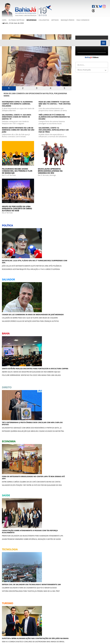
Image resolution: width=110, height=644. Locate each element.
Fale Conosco (83, 16)
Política (33, 603)
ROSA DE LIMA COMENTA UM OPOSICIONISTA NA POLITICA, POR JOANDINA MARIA (35, 91)
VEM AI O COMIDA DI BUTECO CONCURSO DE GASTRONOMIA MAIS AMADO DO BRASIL (35, 369)
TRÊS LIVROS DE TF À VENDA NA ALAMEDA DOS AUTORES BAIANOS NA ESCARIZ (54, 113)
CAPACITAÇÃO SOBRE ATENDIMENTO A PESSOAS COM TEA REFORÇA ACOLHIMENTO (60, 306)
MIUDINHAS (9, 506)
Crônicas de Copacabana (94, 616)
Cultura (51, 615)
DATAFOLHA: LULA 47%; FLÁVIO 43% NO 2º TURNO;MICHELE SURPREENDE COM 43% (12, 203)
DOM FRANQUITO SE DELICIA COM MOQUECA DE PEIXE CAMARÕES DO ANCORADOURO (96, 514)
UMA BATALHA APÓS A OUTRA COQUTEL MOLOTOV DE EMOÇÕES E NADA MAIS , (96, 533)
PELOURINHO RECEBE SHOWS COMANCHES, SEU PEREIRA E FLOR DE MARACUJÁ (11, 159)
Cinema (69, 618)
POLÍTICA (45, 506)
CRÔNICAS (9, 527)
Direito (32, 612)
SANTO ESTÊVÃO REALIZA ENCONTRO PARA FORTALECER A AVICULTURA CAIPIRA (60, 203)
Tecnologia (53, 603)
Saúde (32, 618)
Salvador (34, 606)
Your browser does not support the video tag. (92, 42)
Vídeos (92, 53)
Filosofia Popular (97, 612)
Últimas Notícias (16, 16)
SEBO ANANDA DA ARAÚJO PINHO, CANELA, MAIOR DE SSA (59, 554)
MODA (81, 568)
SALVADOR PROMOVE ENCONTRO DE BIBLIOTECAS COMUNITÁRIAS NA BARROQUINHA (23, 514)
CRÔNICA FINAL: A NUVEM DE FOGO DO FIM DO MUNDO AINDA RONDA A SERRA (95, 555)
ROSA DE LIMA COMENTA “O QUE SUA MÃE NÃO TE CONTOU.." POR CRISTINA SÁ (54, 100)
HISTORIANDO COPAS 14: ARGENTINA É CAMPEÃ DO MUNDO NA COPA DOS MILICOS (60, 427)
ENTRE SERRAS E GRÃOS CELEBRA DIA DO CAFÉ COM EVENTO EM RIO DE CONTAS (61, 263)
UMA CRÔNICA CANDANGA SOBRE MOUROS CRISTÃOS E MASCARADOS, (60, 575)
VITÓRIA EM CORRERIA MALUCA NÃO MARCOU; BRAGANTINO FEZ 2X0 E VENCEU (58, 534)
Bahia (32, 609)
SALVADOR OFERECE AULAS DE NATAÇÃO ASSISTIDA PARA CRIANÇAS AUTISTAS (36, 219)
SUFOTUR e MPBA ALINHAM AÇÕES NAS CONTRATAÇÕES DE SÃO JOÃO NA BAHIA (36, 359)
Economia (34, 615)
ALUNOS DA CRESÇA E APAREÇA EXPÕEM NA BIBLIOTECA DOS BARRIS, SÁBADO (11, 471)
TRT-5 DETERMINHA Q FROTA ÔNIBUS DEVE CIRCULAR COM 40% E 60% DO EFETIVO (35, 254)
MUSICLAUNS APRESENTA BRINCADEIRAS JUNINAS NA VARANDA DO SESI (37, 160)
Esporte (51, 612)
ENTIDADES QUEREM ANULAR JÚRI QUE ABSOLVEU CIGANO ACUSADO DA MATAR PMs (36, 273)
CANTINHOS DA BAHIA (51, 548)
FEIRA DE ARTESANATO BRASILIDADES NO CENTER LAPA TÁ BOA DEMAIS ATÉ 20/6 (60, 254)
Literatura (94, 603)
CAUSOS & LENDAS (86, 548)
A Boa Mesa (71, 609)
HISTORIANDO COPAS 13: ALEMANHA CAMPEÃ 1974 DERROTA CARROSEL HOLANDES (17, 100)
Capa (4, 16)
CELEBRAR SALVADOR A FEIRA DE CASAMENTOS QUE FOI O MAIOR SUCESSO (12, 368)
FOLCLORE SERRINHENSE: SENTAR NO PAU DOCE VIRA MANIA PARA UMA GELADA (61, 219)
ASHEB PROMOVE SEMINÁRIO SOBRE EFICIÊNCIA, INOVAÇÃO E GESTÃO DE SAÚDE (60, 327)
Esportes (70, 615)
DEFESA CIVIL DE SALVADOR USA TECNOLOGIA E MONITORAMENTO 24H (12, 359)
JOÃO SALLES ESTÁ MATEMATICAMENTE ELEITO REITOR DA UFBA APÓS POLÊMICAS (12, 213)
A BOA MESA (83, 506)
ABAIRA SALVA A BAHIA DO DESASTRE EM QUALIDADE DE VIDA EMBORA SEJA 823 (60, 212)
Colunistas (44, 16)
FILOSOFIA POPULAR (13, 568)
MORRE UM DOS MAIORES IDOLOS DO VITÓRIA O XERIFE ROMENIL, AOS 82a (60, 419)
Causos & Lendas (96, 609)
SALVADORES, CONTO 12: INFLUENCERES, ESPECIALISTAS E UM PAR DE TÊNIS (54, 126)
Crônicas (70, 612)
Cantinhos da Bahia (98, 606)
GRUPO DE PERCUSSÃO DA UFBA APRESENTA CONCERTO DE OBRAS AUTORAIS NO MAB (61, 159)
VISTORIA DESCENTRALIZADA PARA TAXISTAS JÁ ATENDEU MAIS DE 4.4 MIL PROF (12, 376)
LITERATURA (9, 548)
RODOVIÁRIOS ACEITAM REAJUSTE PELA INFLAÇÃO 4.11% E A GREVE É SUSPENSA (11, 222)
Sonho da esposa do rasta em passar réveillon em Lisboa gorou (22, 575)
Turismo (51, 606)
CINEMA (81, 527)
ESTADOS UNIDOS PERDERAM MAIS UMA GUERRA (20, 533)
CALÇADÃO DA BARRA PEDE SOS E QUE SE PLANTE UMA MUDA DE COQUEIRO (36, 212)
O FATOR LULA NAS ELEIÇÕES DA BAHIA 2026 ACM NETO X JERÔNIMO (58, 513)
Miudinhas (32, 16)
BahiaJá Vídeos (68, 16)
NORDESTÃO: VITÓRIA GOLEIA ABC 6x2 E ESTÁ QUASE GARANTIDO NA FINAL (60, 410)
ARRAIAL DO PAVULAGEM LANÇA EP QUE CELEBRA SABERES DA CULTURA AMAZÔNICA (36, 378)
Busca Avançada (84, 66)
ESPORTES (47, 527)
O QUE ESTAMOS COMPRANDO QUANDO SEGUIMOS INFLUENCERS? (95, 575)
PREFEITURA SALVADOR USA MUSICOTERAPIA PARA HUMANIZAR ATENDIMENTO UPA (61, 317)
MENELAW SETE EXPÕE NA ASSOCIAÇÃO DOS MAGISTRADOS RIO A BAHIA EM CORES (12, 481)
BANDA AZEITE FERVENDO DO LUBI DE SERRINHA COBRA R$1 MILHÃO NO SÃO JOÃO (18, 126)
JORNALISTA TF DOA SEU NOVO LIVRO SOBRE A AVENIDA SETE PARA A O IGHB (12, 461)
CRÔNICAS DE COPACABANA (54, 568)
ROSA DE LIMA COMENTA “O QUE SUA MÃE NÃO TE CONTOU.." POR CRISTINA (23, 554)
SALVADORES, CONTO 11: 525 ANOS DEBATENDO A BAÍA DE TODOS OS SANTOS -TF (17, 113)
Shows (51, 609)
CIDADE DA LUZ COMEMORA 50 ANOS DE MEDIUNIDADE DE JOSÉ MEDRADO (37, 203)
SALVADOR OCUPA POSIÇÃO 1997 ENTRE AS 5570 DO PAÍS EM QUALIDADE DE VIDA (61, 271)
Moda (91, 620)
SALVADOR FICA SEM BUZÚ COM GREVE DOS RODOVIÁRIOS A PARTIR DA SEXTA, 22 (36, 264)
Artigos (55, 16)
